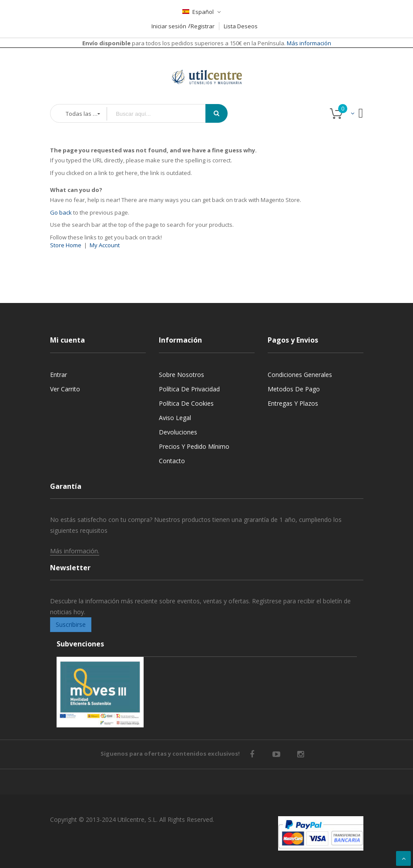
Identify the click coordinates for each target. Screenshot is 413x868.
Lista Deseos (241, 26)
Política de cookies (186, 403)
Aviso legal (175, 418)
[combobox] (162, 114)
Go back (61, 212)
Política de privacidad (189, 389)
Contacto (172, 461)
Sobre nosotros (181, 375)
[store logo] (207, 66)
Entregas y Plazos (293, 403)
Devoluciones (178, 432)
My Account (105, 245)
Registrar (203, 26)
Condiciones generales (300, 375)
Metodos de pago (294, 389)
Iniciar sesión (169, 26)
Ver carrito (65, 389)
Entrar (59, 375)
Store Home (66, 245)
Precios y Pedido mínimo (194, 446)
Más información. (75, 551)
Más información (308, 43)
